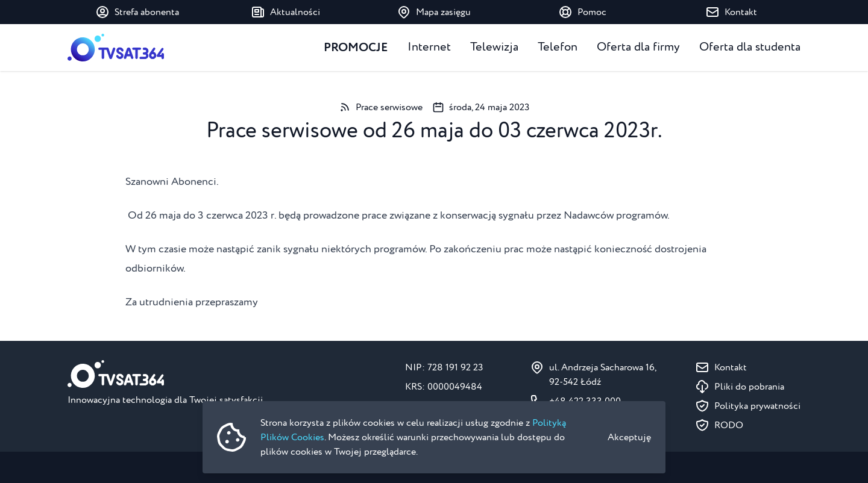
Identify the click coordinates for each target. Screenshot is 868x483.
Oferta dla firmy (638, 47)
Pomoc (582, 12)
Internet (429, 47)
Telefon (558, 47)
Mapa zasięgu (434, 12)
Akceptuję (629, 437)
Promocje (356, 48)
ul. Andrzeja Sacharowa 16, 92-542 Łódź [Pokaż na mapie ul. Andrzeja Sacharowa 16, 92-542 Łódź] (603, 375)
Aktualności (285, 12)
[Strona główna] (116, 48)
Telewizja (494, 47)
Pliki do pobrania (749, 387)
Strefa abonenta (137, 12)
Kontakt (731, 12)
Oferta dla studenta (750, 47)
